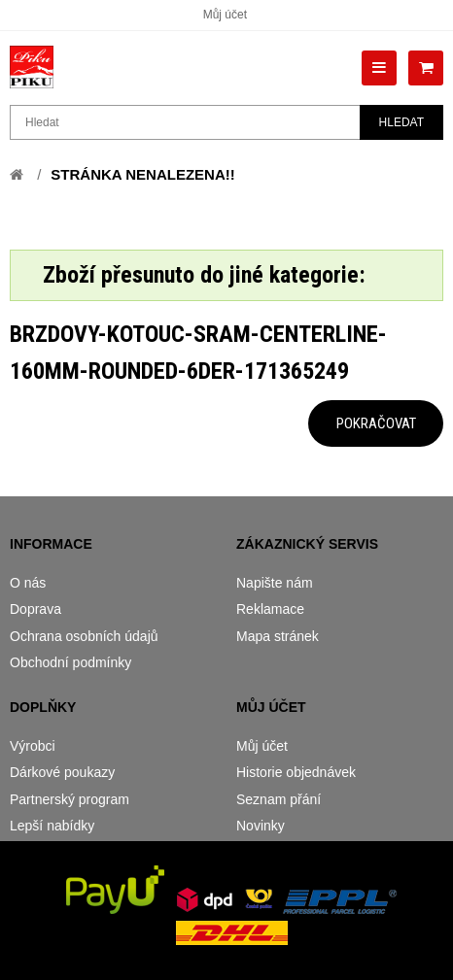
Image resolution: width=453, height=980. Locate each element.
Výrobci (33, 746)
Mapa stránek (278, 636)
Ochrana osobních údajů (84, 636)
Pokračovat (376, 423)
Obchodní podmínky (70, 662)
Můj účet (225, 15)
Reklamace (270, 609)
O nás (28, 583)
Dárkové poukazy (62, 772)
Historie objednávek (296, 772)
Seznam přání (279, 799)
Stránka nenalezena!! (142, 174)
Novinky (261, 826)
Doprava (35, 609)
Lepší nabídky (52, 826)
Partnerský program (70, 799)
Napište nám (275, 583)
